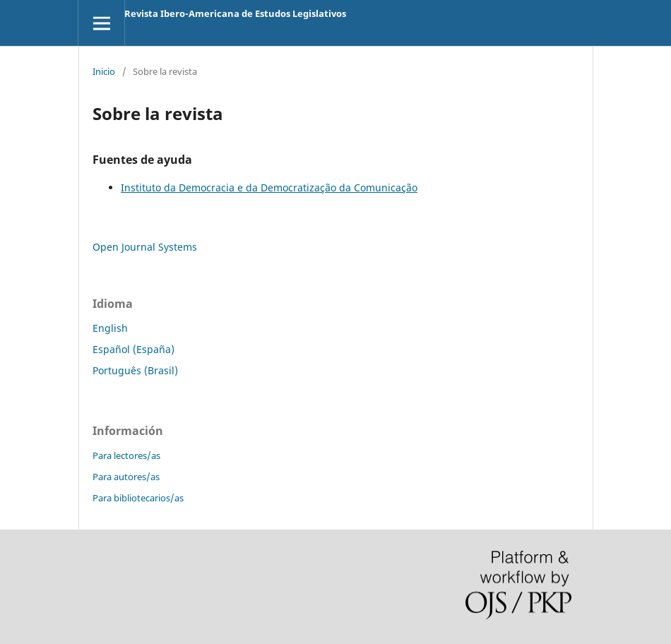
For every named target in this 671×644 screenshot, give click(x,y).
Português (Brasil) (135, 370)
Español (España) (133, 349)
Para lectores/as (126, 455)
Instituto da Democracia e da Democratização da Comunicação (269, 187)
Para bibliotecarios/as (138, 498)
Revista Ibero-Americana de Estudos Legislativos (235, 13)
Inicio (104, 71)
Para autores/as (126, 477)
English (110, 328)
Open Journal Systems (145, 247)
